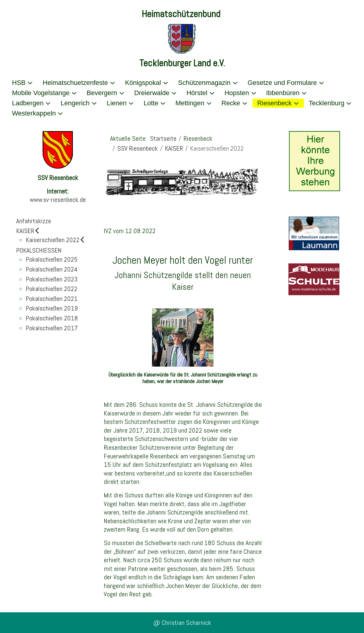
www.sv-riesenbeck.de (58, 199)
